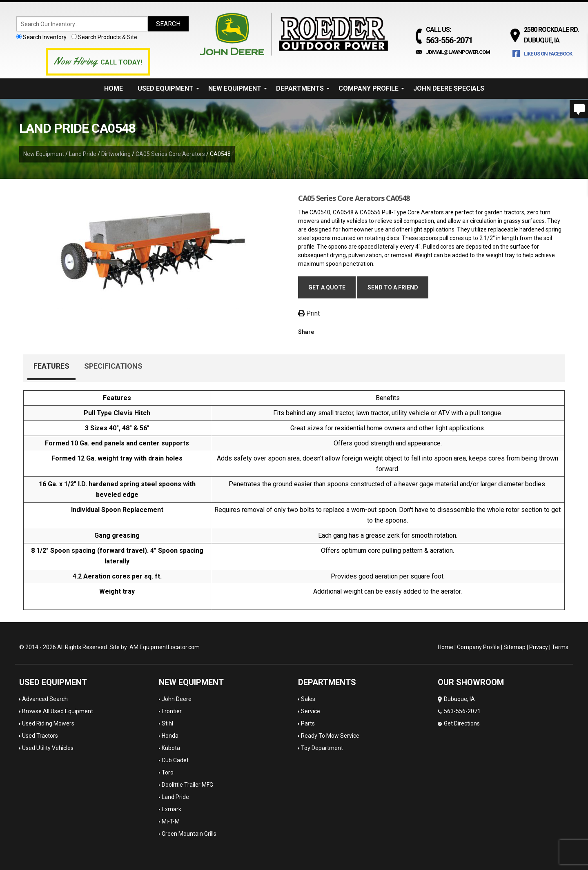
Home (114, 88)
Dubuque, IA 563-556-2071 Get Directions (459, 711)
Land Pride (83, 154)
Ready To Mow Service (330, 736)
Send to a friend (393, 287)
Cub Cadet (175, 760)
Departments (303, 88)
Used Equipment (168, 88)
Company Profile (371, 88)
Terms (560, 647)
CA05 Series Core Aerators (170, 154)
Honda (170, 736)
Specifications (113, 366)
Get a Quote (327, 287)
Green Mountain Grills (189, 834)
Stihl (167, 723)
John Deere (177, 699)
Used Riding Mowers (48, 723)
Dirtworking (116, 154)
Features (51, 366)
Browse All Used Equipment (58, 711)
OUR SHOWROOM (471, 682)
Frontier (172, 711)
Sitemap (514, 647)
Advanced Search (45, 699)
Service (311, 711)
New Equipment (238, 88)
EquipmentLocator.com (170, 647)
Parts (308, 723)
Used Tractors (40, 736)
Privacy (539, 647)
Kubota (171, 748)
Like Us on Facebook (548, 54)
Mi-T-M (171, 821)
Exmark (171, 809)
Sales (308, 699)
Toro (168, 772)
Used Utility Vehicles (48, 748)
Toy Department (322, 748)
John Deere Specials (449, 88)
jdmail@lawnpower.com (458, 52)
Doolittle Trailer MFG (187, 785)
